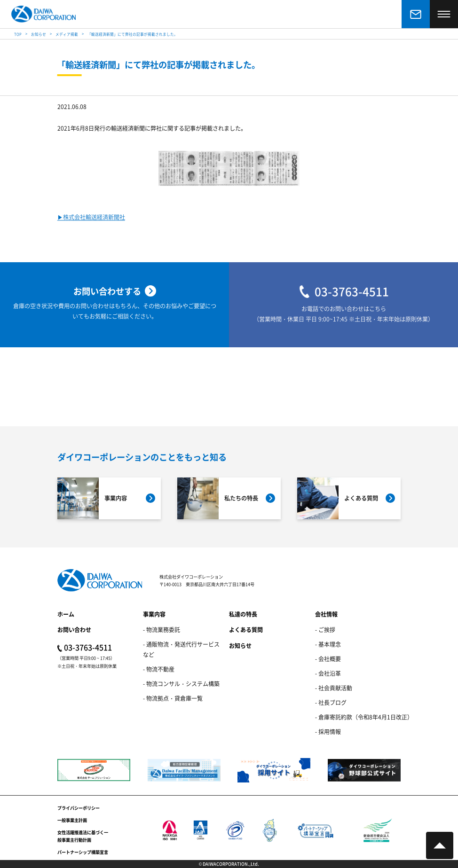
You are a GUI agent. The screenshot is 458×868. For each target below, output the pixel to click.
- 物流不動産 (159, 669)
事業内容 (154, 614)
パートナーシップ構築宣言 (83, 852)
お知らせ (240, 645)
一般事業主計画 (72, 820)
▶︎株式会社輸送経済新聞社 (91, 218)
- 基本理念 (328, 644)
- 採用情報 (328, 731)
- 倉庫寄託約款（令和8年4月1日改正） (364, 717)
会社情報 (326, 614)
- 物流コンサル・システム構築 (181, 684)
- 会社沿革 (328, 673)
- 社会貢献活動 (334, 688)
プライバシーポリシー (79, 808)
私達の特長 (243, 614)
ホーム (66, 614)
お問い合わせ (74, 629)
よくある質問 (246, 629)
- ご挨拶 (325, 629)
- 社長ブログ (331, 702)
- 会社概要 (328, 659)
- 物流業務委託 (162, 629)
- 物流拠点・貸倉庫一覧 (173, 698)
